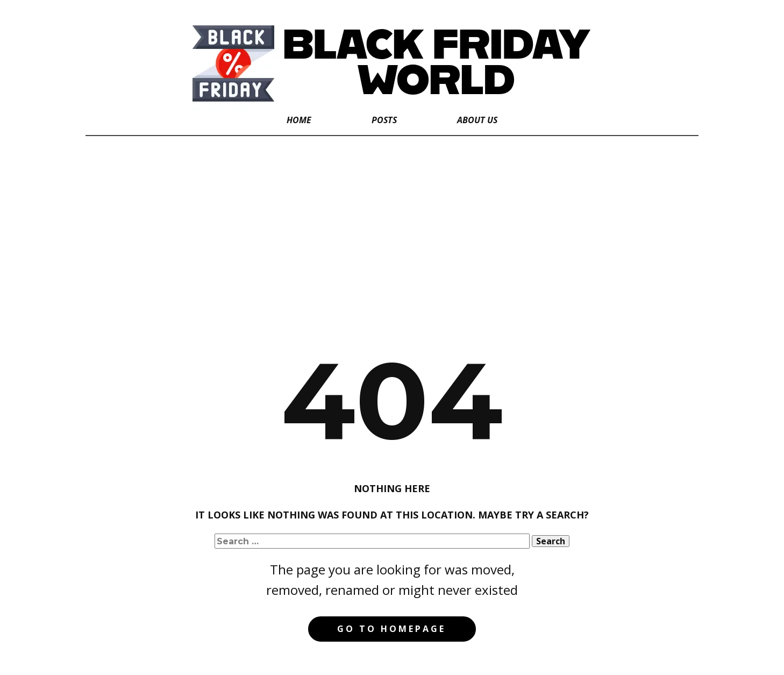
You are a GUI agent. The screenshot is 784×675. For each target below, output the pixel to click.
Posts (384, 120)
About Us (477, 120)
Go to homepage (391, 629)
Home (299, 120)
